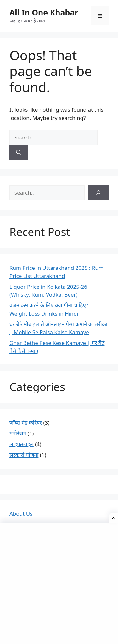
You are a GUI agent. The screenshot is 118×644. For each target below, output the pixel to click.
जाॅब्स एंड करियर (26, 423)
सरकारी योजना (24, 455)
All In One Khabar (44, 12)
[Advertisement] (59, 583)
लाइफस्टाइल (22, 444)
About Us (21, 514)
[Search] (19, 152)
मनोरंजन (18, 433)
